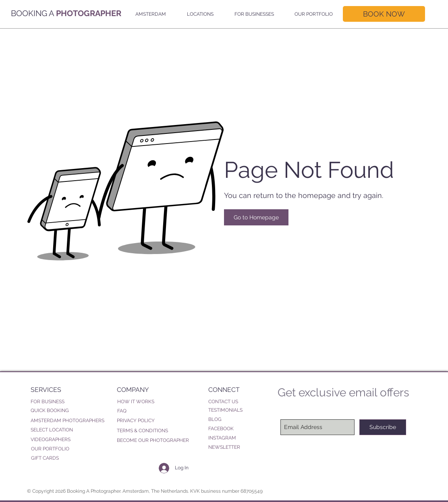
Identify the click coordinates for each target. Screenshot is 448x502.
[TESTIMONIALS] (239, 410)
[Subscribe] (383, 427)
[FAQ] (147, 411)
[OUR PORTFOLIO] (69, 449)
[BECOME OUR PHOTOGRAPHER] (153, 440)
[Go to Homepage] (256, 217)
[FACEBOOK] (239, 429)
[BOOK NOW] (384, 14)
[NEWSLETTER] (232, 447)
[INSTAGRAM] (239, 438)
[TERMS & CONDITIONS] (147, 431)
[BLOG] (239, 420)
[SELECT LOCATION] (69, 430)
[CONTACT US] (232, 402)
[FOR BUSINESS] (68, 402)
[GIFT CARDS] (69, 458)
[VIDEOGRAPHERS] (69, 440)
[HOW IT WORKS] (156, 402)
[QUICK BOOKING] (69, 411)
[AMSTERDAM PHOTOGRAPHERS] (69, 421)
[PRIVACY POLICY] (147, 421)
